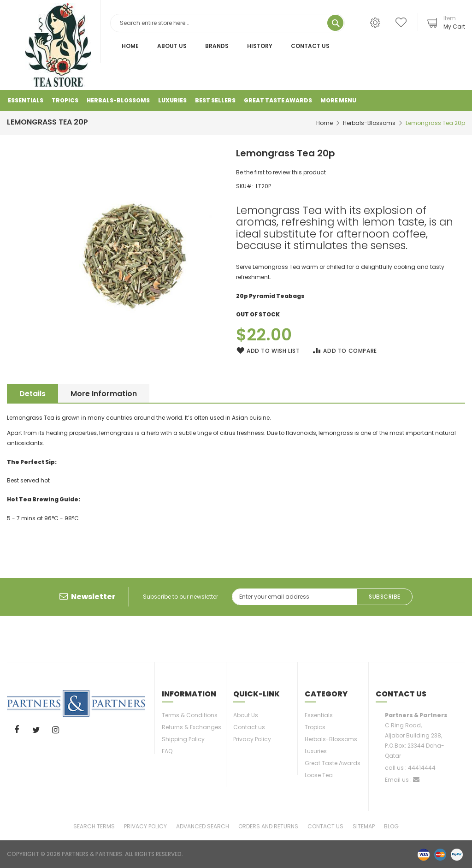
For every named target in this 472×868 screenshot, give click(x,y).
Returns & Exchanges (192, 727)
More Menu (338, 100)
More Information (107, 394)
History (260, 46)
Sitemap (364, 826)
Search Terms (94, 826)
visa (424, 854)
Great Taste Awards (333, 763)
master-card (440, 854)
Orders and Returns (268, 826)
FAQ (167, 751)
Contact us (249, 727)
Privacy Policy (252, 739)
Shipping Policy (183, 739)
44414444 (422, 768)
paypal (457, 854)
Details (32, 394)
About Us (172, 46)
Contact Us (310, 46)
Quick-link (257, 694)
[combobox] (227, 23)
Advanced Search (203, 826)
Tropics (315, 727)
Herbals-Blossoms (369, 123)
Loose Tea (319, 775)
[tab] (32, 393)
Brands (217, 46)
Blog (391, 826)
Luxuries (316, 751)
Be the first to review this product (281, 172)
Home (130, 46)
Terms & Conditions (190, 715)
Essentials (319, 715)
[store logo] (58, 45)
